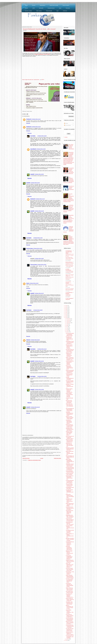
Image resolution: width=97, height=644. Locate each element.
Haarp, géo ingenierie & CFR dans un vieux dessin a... (69, 565)
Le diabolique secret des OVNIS (70, 488)
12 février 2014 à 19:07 (39, 259)
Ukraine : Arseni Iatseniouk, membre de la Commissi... (69, 355)
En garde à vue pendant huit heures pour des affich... (69, 338)
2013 (66, 640)
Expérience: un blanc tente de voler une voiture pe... (69, 445)
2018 (66, 312)
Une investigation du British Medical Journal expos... (70, 410)
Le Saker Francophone (68, 270)
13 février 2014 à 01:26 (39, 211)
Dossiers (34, 5)
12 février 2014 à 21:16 (42, 349)
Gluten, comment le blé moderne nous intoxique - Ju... (70, 359)
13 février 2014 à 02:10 (39, 361)
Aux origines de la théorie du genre (69, 592)
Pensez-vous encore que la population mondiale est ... (70, 371)
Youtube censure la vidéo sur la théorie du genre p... (70, 561)
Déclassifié (41, 8)
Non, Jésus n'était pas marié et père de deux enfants (71, 147)
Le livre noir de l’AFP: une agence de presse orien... (70, 520)
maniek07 (32, 174)
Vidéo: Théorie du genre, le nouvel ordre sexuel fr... (69, 589)
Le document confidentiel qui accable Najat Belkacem (69, 557)
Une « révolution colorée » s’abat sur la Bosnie (69, 485)
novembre (68, 320)
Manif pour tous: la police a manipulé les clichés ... (70, 623)
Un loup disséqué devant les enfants (70, 471)
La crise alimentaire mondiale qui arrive (69, 272)
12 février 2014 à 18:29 (38, 248)
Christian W (29, 119)
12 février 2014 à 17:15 (40, 199)
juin (67, 327)
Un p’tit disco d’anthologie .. (68, 295)
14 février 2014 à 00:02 (39, 174)
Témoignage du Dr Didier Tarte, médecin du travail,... (69, 512)
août (67, 324)
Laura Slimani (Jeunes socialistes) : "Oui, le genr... (70, 612)
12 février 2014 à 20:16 (42, 265)
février (68, 332)
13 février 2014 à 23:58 (39, 389)
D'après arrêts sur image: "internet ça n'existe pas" (70, 599)
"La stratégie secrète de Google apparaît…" (70, 531)
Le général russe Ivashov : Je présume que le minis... (69, 501)
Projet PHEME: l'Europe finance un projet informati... (69, 395)
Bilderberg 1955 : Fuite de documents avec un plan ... (69, 553)
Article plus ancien (58, 458)
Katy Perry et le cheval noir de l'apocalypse (71, 188)
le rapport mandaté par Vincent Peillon (42, 54)
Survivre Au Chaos (70, 289)
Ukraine (26, 8)
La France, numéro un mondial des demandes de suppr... (70, 580)
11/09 (34, 8)
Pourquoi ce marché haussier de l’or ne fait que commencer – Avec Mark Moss (70, 265)
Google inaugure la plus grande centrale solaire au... (70, 477)
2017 (66, 314)
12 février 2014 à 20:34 (35, 340)
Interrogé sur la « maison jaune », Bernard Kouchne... (69, 346)
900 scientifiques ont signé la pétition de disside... (70, 457)
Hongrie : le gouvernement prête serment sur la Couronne (70, 278)
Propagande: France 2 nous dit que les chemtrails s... (70, 342)
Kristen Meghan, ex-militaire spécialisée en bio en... (70, 535)
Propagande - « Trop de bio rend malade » (70, 573)
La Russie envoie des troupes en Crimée (69, 375)
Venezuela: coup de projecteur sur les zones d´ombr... (70, 465)
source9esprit (33, 149)
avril (67, 329)
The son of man (30, 248)
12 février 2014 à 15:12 (36, 119)
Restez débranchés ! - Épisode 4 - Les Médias (70, 505)
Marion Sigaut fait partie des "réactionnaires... (31, 80)
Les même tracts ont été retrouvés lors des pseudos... (70, 350)
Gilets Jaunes (39, 11)
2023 (66, 306)
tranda (28, 283)
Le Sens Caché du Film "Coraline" (69, 474)
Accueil (26, 5)
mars (67, 331)
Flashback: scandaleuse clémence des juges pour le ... (69, 548)
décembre (68, 319)
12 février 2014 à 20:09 (38, 310)
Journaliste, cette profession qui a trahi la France (69, 603)
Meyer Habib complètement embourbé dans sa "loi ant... (70, 461)
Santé (60, 8)
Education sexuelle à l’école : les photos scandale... (70, 539)
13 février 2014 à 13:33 (41, 149)
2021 (66, 308)
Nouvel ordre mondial (54, 5)
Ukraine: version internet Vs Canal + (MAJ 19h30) (70, 418)
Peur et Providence (69, 290)
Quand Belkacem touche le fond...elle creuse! (39, 29)
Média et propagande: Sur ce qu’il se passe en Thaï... (69, 607)
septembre (68, 323)
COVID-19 (65, 11)
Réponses (30, 133)
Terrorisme (68, 8)
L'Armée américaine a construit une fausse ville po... (70, 481)
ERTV (43, 80)
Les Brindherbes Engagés (69, 293)
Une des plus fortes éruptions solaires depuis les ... (70, 382)
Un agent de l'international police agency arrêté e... (69, 422)
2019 (66, 311)
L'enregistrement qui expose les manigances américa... (70, 543)
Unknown (28, 340)
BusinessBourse (69, 262)
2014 (66, 317)
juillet (67, 325)
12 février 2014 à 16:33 (35, 183)
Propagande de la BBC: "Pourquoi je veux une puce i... (70, 516)
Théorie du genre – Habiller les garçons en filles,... (70, 633)
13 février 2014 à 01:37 (39, 293)
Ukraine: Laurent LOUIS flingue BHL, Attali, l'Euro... (69, 433)
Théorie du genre (66, 5)
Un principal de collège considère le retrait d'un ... (70, 616)
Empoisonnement (51, 8)
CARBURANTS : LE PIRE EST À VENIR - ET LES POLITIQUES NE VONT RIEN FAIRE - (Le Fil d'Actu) (70, 257)
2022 (66, 307)
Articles (66, 123)
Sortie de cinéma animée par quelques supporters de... (69, 390)
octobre (68, 321)
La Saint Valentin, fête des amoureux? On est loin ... (70, 527)
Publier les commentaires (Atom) (34, 460)
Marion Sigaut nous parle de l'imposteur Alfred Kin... (70, 453)
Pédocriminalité (49, 11)
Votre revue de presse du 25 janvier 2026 (70, 285)
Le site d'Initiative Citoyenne (69, 299)
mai (67, 328)
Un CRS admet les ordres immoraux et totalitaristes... (69, 619)
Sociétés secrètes (28, 11)
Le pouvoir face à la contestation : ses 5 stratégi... (70, 637)
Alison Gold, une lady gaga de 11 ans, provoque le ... (69, 405)
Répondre (28, 123)
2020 (66, 310)
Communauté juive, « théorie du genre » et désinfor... (70, 626)
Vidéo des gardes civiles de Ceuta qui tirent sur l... (69, 441)
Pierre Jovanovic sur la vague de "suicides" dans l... (70, 437)
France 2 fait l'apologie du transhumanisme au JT (69, 367)
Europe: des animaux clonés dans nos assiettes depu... (70, 496)
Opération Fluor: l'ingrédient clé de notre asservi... (70, 429)
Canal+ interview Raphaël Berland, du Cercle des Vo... (70, 576)
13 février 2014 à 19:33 (42, 376)
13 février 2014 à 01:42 (35, 407)
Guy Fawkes (33, 136)
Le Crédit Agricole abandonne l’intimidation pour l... (70, 491)
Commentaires (67, 125)
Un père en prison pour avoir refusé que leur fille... (69, 569)
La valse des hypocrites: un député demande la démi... (69, 585)
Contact (66, 137)
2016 (66, 315)
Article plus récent (26, 458)
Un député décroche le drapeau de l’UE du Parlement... (70, 469)
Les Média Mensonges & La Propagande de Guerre (69, 414)
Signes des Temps (69, 275)
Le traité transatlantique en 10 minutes (70, 378)
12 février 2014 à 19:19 (34, 283)
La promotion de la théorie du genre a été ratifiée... (70, 508)
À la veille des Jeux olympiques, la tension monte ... (70, 630)
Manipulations (43, 5)
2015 (66, 316)
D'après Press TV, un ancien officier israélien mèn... (69, 426)
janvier (68, 639)
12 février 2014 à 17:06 (38, 238)
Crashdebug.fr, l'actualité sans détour (69, 252)
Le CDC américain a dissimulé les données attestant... (70, 363)
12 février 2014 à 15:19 (36, 127)
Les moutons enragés (68, 282)
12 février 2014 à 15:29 (42, 136)
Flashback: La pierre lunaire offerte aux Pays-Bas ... (70, 449)
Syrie (57, 11)
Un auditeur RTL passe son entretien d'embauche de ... (70, 595)
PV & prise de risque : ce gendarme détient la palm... (70, 334)
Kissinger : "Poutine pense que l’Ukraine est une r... (70, 386)
